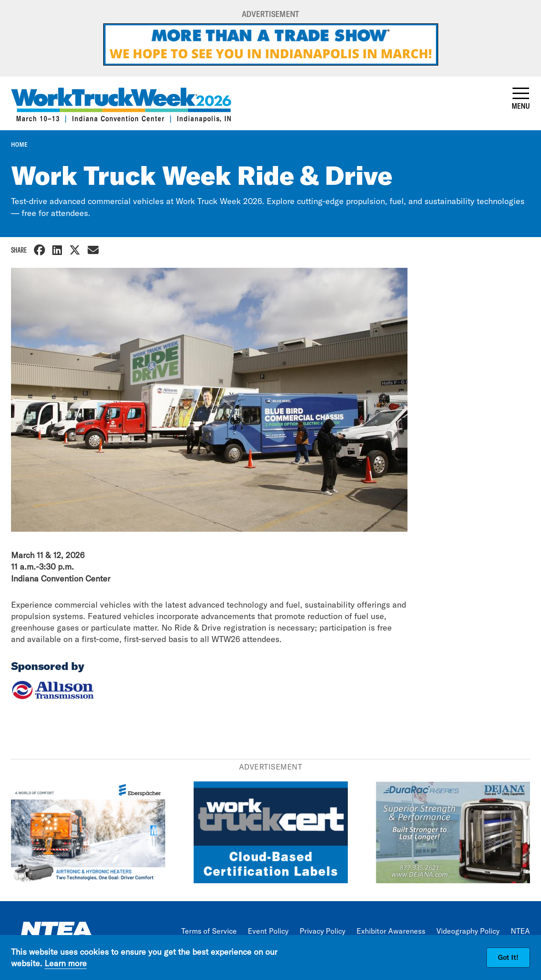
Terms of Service (209, 931)
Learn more (66, 963)
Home (19, 144)
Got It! (508, 957)
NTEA (520, 931)
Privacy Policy (323, 931)
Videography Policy (468, 931)
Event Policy (268, 931)
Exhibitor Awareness (391, 931)
